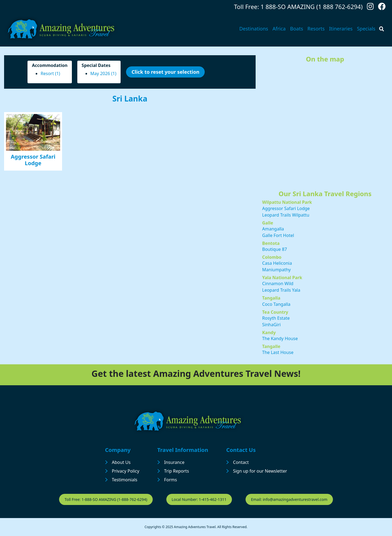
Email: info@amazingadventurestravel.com (289, 499)
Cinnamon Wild (278, 284)
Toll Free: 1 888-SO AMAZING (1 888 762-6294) (298, 7)
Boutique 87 (275, 249)
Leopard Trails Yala (281, 290)
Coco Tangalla (276, 304)
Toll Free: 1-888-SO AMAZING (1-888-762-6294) (106, 499)
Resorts (316, 29)
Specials (366, 29)
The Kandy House (280, 338)
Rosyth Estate (276, 318)
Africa (279, 29)
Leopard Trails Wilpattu (286, 215)
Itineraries (341, 29)
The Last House (278, 352)
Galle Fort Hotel (278, 235)
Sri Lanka (130, 98)
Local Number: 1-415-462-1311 (199, 499)
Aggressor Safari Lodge (33, 160)
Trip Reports (177, 471)
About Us (121, 462)
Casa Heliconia (277, 263)
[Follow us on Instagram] (370, 8)
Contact (241, 462)
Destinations (254, 29)
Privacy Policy (126, 471)
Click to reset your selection (165, 72)
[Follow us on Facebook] (382, 8)
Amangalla (273, 229)
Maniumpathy (276, 270)
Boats (296, 29)
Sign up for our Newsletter (260, 471)
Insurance (174, 462)
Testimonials (125, 480)
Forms (171, 480)
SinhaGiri (271, 325)
